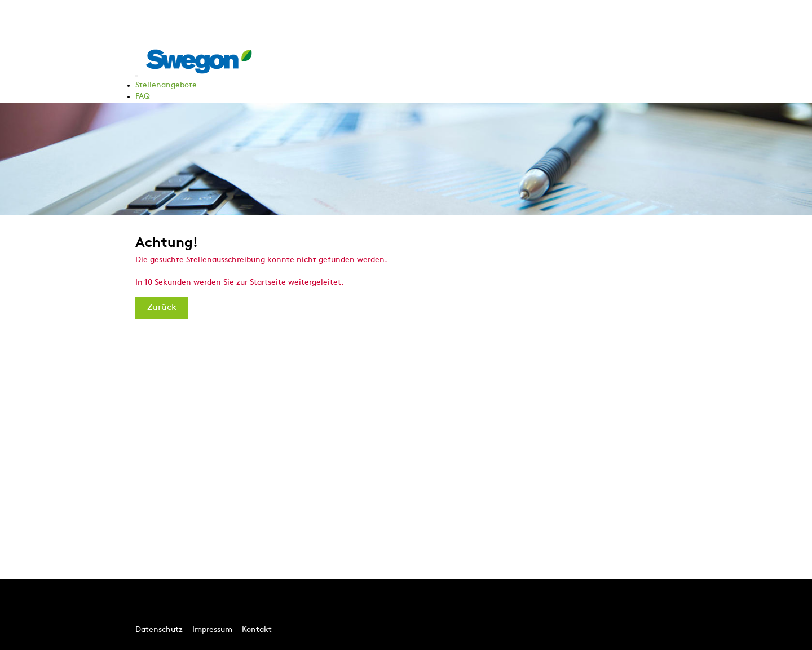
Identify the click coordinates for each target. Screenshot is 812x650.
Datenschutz (159, 630)
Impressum (212, 630)
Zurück (162, 308)
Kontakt (257, 630)
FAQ (143, 97)
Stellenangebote (166, 85)
